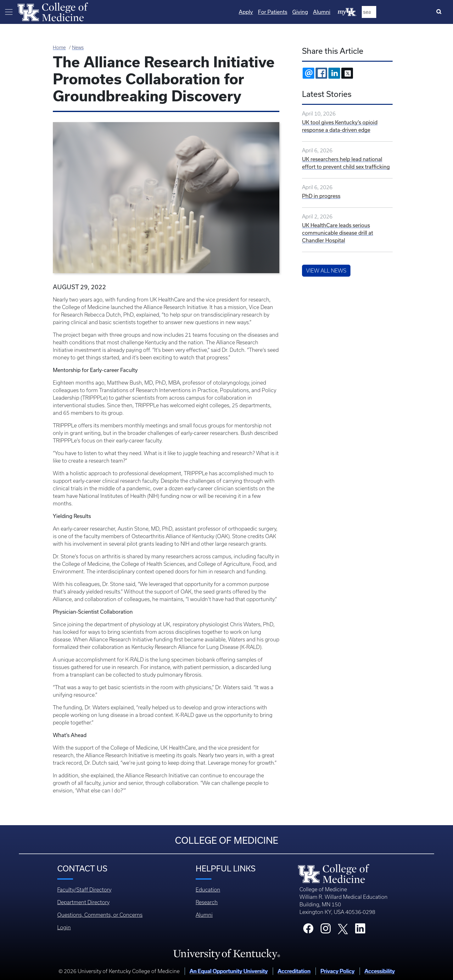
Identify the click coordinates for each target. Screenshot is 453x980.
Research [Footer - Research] (207, 902)
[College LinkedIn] (360, 930)
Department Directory (83, 902)
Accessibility (380, 971)
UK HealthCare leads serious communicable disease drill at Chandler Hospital (338, 233)
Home (59, 48)
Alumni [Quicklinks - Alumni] (387, 12)
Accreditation (294, 971)
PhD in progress (321, 196)
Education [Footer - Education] (208, 890)
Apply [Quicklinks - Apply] (312, 12)
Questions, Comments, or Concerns (100, 915)
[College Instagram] (326, 930)
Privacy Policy (338, 971)
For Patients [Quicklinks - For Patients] (338, 12)
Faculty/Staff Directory (84, 890)
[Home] (53, 11)
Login (64, 927)
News (78, 48)
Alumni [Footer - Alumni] (204, 915)
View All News (326, 271)
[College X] (343, 928)
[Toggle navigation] (9, 12)
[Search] (440, 12)
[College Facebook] (308, 930)
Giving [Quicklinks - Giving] (366, 12)
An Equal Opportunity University (229, 971)
